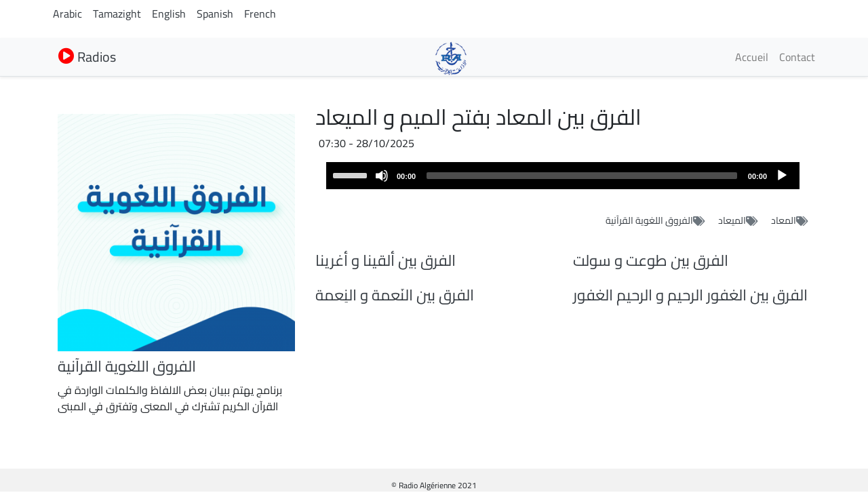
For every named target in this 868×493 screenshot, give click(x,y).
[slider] (582, 176)
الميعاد (732, 220)
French (260, 14)
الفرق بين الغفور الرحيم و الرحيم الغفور (690, 295)
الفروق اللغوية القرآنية (649, 220)
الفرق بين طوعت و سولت (651, 260)
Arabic (67, 14)
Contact (797, 57)
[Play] (782, 176)
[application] (563, 176)
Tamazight (117, 14)
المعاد (784, 220)
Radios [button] (87, 57)
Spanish (215, 14)
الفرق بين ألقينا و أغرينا (386, 260)
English (169, 14)
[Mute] (382, 176)
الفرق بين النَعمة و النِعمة (395, 295)
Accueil (752, 57)
